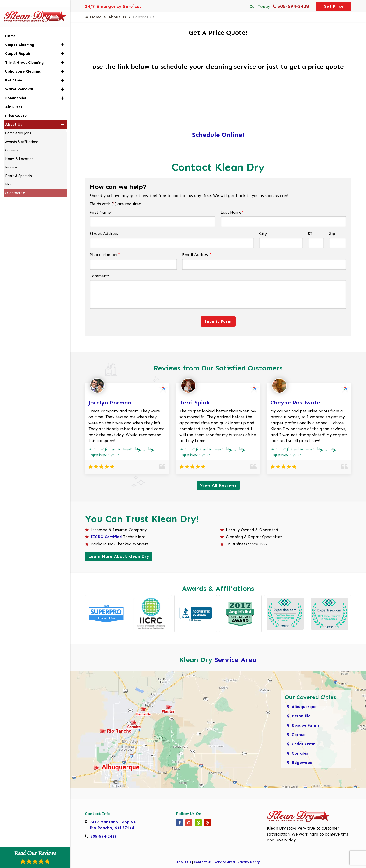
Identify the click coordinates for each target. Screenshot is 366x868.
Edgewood (302, 763)
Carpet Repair (18, 46)
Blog (9, 177)
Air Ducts (14, 99)
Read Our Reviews (35, 857)
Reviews (12, 160)
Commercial (16, 90)
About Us (117, 17)
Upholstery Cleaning (23, 64)
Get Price (334, 6)
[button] (63, 37)
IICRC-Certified (106, 537)
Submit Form (218, 321)
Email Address (197, 255)
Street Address (104, 234)
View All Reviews (218, 485)
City (263, 234)
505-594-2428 (291, 6)
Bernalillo (301, 716)
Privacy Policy (249, 862)
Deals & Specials (18, 168)
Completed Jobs (18, 125)
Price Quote (16, 108)
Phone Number (105, 255)
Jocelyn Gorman (110, 403)
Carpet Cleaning (20, 37)
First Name (101, 212)
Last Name (232, 212)
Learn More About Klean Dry (119, 556)
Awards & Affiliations (22, 134)
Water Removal (19, 81)
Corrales (300, 753)
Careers (11, 143)
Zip (332, 234)
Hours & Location (19, 151)
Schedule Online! (218, 135)
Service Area (236, 660)
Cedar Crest (303, 744)
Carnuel (299, 735)
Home (93, 17)
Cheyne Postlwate (295, 403)
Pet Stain (14, 72)
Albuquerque (304, 707)
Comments (100, 276)
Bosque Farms (306, 725)
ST (310, 234)
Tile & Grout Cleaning (24, 55)
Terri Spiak (195, 403)
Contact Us (203, 862)
